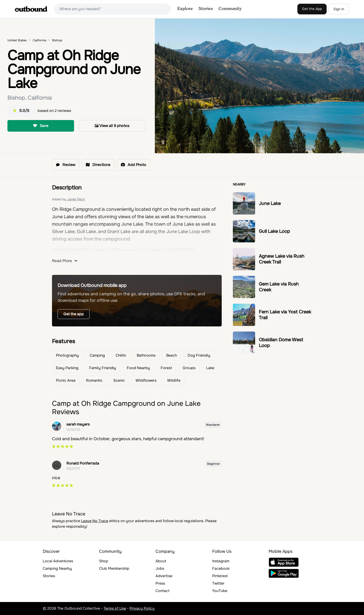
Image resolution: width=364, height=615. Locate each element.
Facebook (221, 568)
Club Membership (114, 568)
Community (230, 9)
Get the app (74, 314)
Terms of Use (115, 608)
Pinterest (220, 576)
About (161, 561)
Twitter (218, 583)
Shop (104, 561)
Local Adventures (58, 561)
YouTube (220, 591)
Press (160, 583)
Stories (206, 9)
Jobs (160, 568)
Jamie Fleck (76, 199)
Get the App (312, 9)
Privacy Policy (142, 608)
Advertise (164, 576)
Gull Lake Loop (274, 231)
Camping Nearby (57, 568)
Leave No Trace (95, 521)
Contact (162, 591)
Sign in (339, 9)
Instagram (221, 561)
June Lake (270, 203)
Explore (185, 9)
